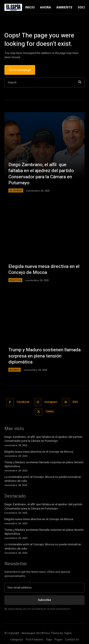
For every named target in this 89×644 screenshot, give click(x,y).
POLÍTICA (15, 280)
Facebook (23, 402)
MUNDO (15, 370)
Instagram (51, 402)
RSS (75, 402)
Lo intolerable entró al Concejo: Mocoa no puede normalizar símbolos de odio (43, 479)
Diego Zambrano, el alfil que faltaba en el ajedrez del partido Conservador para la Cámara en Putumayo (41, 174)
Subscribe (44, 600)
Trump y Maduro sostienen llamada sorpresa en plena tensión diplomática (44, 356)
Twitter (50, 411)
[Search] (80, 82)
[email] (44, 588)
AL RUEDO (16, 190)
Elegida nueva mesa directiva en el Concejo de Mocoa (44, 269)
